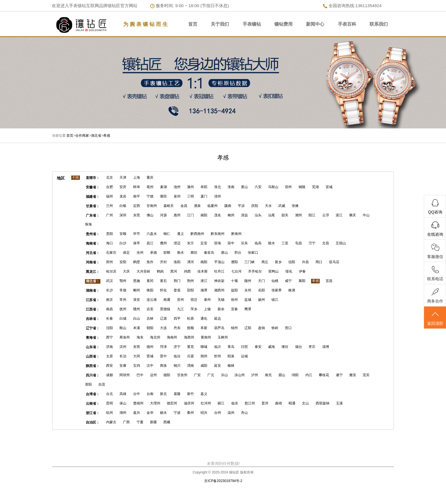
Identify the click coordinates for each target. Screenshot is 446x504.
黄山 (244, 187)
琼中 (231, 243)
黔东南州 (218, 234)
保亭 (137, 243)
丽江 (221, 403)
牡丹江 (219, 271)
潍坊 (285, 347)
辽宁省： (93, 328)
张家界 (277, 290)
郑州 (110, 262)
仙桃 (275, 281)
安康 (123, 366)
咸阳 (204, 366)
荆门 (177, 281)
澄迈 (177, 243)
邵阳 (190, 290)
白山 (137, 318)
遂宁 (339, 375)
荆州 (190, 281)
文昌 (326, 243)
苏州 (181, 300)
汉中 (150, 366)
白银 (123, 206)
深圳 (123, 215)
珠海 (88, 224)
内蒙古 (111, 422)
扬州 (261, 300)
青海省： (93, 338)
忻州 (218, 356)
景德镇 (165, 309)
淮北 (218, 187)
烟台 (299, 347)
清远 (244, 215)
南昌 (110, 309)
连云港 (152, 300)
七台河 (236, 271)
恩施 (137, 281)
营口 (288, 328)
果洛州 (125, 337)
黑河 (174, 271)
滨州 (123, 347)
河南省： (93, 262)
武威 (282, 206)
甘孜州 (182, 375)
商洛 (163, 366)
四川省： (93, 375)
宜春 (234, 309)
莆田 (163, 196)
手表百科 (347, 24)
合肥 (110, 187)
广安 (197, 375)
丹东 (177, 328)
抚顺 (190, 328)
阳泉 (231, 356)
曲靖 (279, 403)
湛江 (339, 215)
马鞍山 (273, 187)
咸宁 (288, 281)
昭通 (292, 403)
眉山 (282, 375)
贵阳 (110, 234)
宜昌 (329, 281)
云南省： (93, 404)
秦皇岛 (209, 253)
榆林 (231, 366)
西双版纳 (323, 403)
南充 (268, 375)
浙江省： (93, 413)
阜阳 (204, 187)
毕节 (137, 234)
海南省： (93, 243)
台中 (137, 394)
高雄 (123, 394)
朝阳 (150, 328)
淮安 (137, 300)
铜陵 (302, 187)
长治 (123, 356)
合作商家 (82, 136)
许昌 (305, 262)
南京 (110, 300)
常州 (123, 300)
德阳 (167, 375)
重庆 (150, 178)
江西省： (93, 309)
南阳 (204, 262)
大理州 (155, 403)
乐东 (244, 243)
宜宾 (366, 375)
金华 (150, 413)
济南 (110, 347)
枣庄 (312, 347)
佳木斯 (202, 271)
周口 (319, 262)
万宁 (312, 243)
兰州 (110, 206)
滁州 (190, 187)
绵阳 (295, 375)
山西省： (93, 356)
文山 (305, 403)
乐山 (224, 375)
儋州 (163, 243)
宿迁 (194, 300)
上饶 (207, 309)
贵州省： (93, 234)
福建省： (93, 197)
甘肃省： (93, 206)
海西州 (189, 337)
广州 (110, 215)
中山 (366, 215)
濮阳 (234, 262)
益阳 (234, 290)
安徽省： (93, 187)
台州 (218, 413)
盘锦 (261, 328)
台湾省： (93, 394)
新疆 (153, 422)
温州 (231, 413)
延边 (218, 318)
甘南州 (152, 206)
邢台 (238, 253)
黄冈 (150, 281)
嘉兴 (137, 413)
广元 (211, 375)
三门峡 (250, 262)
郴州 (137, 290)
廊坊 (194, 253)
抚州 (123, 309)
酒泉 (197, 206)
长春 (110, 318)
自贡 (102, 384)
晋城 (150, 356)
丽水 (163, 413)
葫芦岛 (219, 328)
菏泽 (163, 347)
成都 (110, 375)
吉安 (150, 309)
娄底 (177, 290)
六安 (258, 187)
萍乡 (194, 309)
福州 (110, 196)
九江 (181, 309)
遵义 (181, 234)
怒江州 (250, 403)
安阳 (123, 262)
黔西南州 (197, 234)
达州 (153, 375)
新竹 (190, 394)
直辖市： (93, 178)
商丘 (265, 262)
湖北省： (93, 281)
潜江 (204, 281)
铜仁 (167, 234)
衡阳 (150, 290)
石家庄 (111, 253)
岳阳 (261, 290)
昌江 (150, 243)
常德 (123, 290)
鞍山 (123, 328)
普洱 (265, 403)
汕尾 (271, 215)
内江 (309, 375)
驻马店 (334, 262)
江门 (190, 215)
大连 (163, 328)
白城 (123, 318)
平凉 (241, 206)
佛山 (150, 215)
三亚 (285, 243)
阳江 (312, 215)
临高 (258, 243)
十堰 (234, 281)
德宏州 (172, 403)
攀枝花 (324, 375)
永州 (248, 290)
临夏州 (212, 206)
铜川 (177, 366)
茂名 (218, 215)
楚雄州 (138, 403)
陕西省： (93, 366)
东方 (190, 243)
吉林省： (93, 319)
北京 (110, 178)
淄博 (326, 347)
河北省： (93, 253)
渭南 (190, 366)
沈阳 (110, 328)
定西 (137, 206)
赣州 (137, 309)
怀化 (163, 290)
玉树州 (223, 337)
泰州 (207, 300)
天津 (123, 178)
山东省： (93, 347)
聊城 (204, 347)
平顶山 (219, 262)
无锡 (221, 300)
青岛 (231, 347)
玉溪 (339, 403)
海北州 (155, 337)
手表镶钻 (252, 24)
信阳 (292, 262)
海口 (110, 243)
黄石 (163, 281)
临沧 (235, 403)
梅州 (231, 215)
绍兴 (204, 413)
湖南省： (93, 291)
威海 (271, 347)
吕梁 (190, 356)
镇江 (275, 300)
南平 (137, 196)
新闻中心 (315, 24)
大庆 (126, 271)
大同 (137, 356)
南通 (167, 300)
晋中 (163, 356)
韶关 (285, 215)
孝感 (107, 136)
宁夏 (140, 422)
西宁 (110, 337)
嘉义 (204, 394)
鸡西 (187, 271)
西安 (110, 366)
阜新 (204, 328)
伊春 (302, 271)
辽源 (163, 318)
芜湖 (315, 187)
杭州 (110, 413)
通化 (204, 318)
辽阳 (248, 328)
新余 (221, 309)
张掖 (295, 206)
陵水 (271, 243)
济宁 (177, 347)
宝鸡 (137, 366)
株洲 (292, 290)
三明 (190, 196)
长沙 (110, 290)
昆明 (110, 403)
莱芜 (190, 347)
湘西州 (219, 290)
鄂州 (123, 281)
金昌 (184, 206)
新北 (163, 394)
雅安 (353, 375)
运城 (244, 356)
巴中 (140, 375)
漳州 (218, 196)
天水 (268, 206)
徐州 (234, 300)
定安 (204, 243)
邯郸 (167, 253)
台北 (110, 394)
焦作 (150, 262)
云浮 (326, 215)
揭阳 (204, 215)
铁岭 (275, 328)
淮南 (231, 187)
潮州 (299, 215)
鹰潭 (248, 309)
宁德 (150, 196)
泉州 (177, 196)
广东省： (93, 215)
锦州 (234, 328)
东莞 (137, 215)
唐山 (224, 253)
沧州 (140, 253)
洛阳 (177, 262)
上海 (137, 178)
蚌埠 (137, 187)
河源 (163, 215)
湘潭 (204, 290)
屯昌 (299, 243)
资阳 (88, 384)
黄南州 (206, 337)
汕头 (258, 215)
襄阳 (302, 281)
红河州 (206, 403)
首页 (193, 24)
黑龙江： (93, 272)
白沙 (123, 243)
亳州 (150, 187)
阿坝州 (125, 375)
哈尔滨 (111, 271)
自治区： (93, 422)
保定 (126, 253)
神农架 (219, 281)
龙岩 (123, 196)
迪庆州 (189, 403)
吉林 (150, 318)
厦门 (204, 196)
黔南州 (236, 234)
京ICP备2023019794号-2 (223, 481)
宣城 (329, 187)
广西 (126, 422)
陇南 (228, 206)
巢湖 (163, 187)
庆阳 (255, 206)
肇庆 (352, 215)
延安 (218, 366)
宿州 (288, 187)
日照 (244, 347)
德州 (150, 347)
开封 (163, 262)
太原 (110, 356)
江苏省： (93, 300)
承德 (153, 253)
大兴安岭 (143, 271)
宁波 (177, 413)
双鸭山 (273, 271)
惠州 (177, 215)
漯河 (190, 262)
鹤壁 (137, 262)
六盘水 (152, 234)
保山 (123, 403)
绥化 (289, 271)
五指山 (341, 243)
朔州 (204, 356)
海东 (140, 337)
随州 (248, 281)
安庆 (123, 187)
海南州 (172, 337)
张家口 (253, 253)
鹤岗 (160, 271)
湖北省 (96, 136)
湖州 (123, 413)
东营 (137, 347)
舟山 (244, 413)
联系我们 (379, 24)
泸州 (255, 375)
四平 (177, 318)
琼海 (218, 243)
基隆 (177, 394)
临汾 (177, 356)
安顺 (123, 234)
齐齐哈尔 (255, 271)
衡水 (181, 253)
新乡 (278, 262)
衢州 (190, 413)
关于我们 (220, 24)
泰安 (258, 347)
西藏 (167, 422)
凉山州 (240, 375)
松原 (190, 318)
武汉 (110, 281)
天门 (261, 281)
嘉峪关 (169, 206)
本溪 (137, 328)
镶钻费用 (283, 24)
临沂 (218, 347)
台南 (150, 394)
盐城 (248, 300)
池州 (177, 187)
